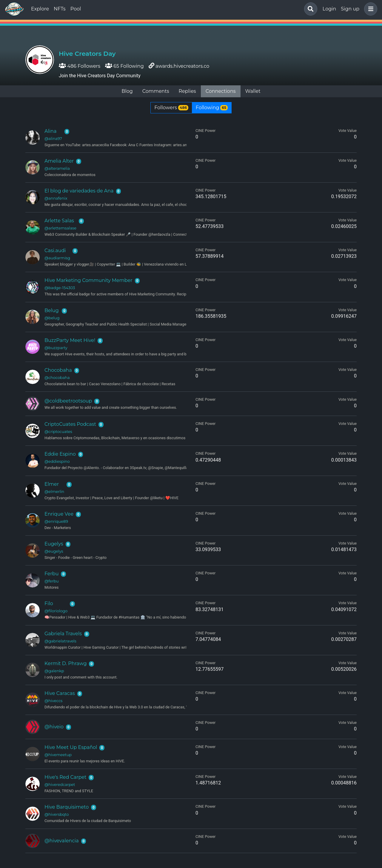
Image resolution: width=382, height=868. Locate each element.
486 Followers (80, 66)
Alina (50, 131)
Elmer (52, 484)
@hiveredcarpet (60, 785)
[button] (369, 9)
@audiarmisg (57, 258)
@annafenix (56, 198)
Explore (40, 9)
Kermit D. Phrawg (66, 663)
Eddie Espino (60, 454)
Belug (52, 310)
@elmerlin (54, 492)
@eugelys (54, 551)
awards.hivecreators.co (182, 66)
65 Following (124, 66)
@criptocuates (58, 432)
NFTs (60, 9)
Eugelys (54, 544)
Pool (76, 9)
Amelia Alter (59, 161)
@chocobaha (57, 378)
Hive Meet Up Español (71, 747)
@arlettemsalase (60, 228)
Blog (127, 91)
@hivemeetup (58, 755)
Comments (156, 91)
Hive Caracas (60, 693)
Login (329, 9)
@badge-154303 (60, 288)
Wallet (253, 91)
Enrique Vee (59, 514)
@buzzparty (56, 348)
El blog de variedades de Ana (79, 191)
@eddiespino (57, 461)
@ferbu (51, 581)
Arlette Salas (59, 221)
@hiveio (54, 727)
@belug (52, 318)
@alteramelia (57, 168)
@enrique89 (56, 521)
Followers (171, 108)
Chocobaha (58, 370)
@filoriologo (56, 611)
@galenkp (54, 671)
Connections (221, 91)
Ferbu (51, 574)
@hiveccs (53, 701)
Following (212, 108)
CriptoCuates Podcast (70, 424)
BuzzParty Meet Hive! (70, 340)
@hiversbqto (57, 814)
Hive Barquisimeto (67, 807)
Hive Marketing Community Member (88, 280)
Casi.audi (55, 250)
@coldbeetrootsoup (68, 401)
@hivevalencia (62, 841)
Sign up (350, 9)
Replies (187, 91)
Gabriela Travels (63, 634)
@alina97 (53, 139)
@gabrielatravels (60, 641)
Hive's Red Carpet (65, 777)
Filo (49, 603)
